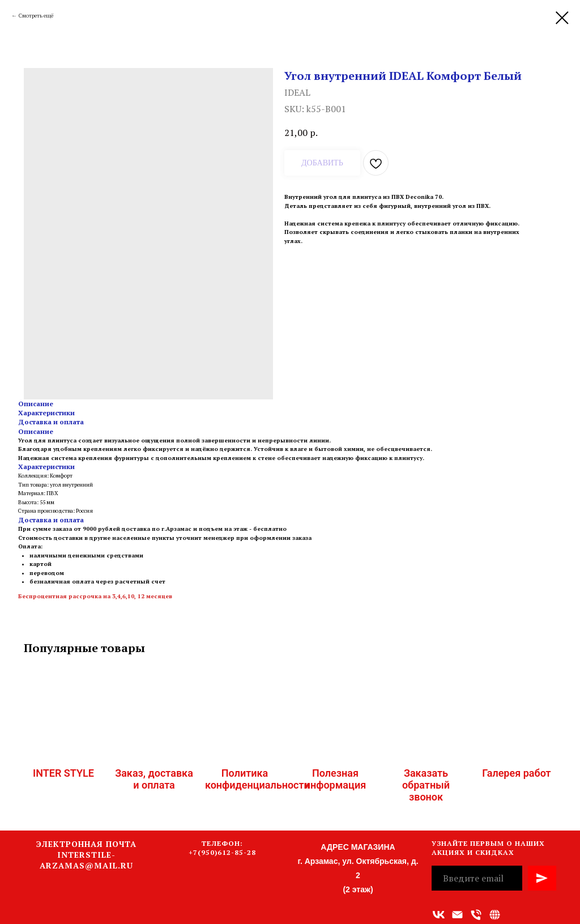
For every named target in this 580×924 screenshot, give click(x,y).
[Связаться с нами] (495, 915)
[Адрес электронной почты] (457, 915)
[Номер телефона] (476, 915)
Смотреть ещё (36, 16)
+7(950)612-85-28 (222, 852)
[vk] (439, 915)
